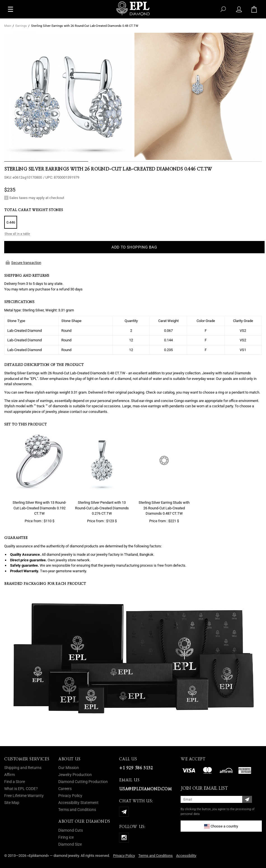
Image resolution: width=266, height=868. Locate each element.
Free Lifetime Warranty (24, 796)
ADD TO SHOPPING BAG (134, 247)
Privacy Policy (70, 796)
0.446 (11, 222)
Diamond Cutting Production (83, 782)
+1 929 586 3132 (136, 768)
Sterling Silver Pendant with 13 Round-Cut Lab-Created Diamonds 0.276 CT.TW (102, 508)
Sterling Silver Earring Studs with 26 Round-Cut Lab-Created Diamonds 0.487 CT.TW (164, 508)
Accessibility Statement (78, 803)
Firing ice (66, 837)
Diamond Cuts (71, 830)
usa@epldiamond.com (145, 789)
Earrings (21, 26)
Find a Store (15, 782)
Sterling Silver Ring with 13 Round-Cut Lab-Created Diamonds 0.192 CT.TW (39, 508)
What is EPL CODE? (21, 789)
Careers (65, 789)
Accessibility (186, 856)
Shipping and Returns (23, 768)
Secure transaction (23, 262)
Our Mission (69, 768)
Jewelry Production (75, 775)
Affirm (10, 775)
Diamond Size (70, 844)
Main (8, 26)
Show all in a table (17, 234)
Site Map (12, 803)
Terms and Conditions (77, 810)
